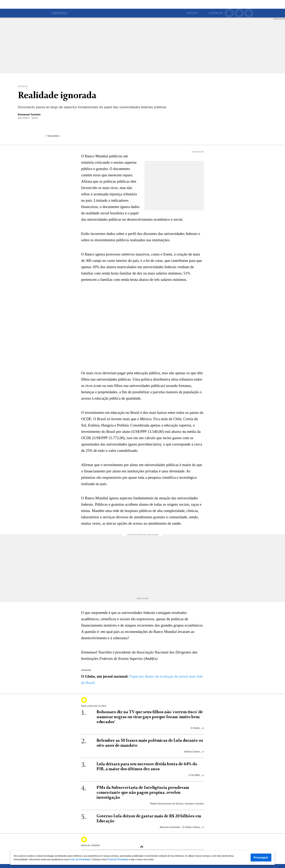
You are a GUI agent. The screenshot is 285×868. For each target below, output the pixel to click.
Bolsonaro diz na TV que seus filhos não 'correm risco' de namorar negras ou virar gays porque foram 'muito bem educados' (150, 717)
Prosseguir (261, 858)
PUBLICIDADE (279, 19)
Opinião (59, 14)
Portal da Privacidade (118, 859)
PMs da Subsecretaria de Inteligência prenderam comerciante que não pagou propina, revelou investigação (143, 793)
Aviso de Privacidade (80, 859)
